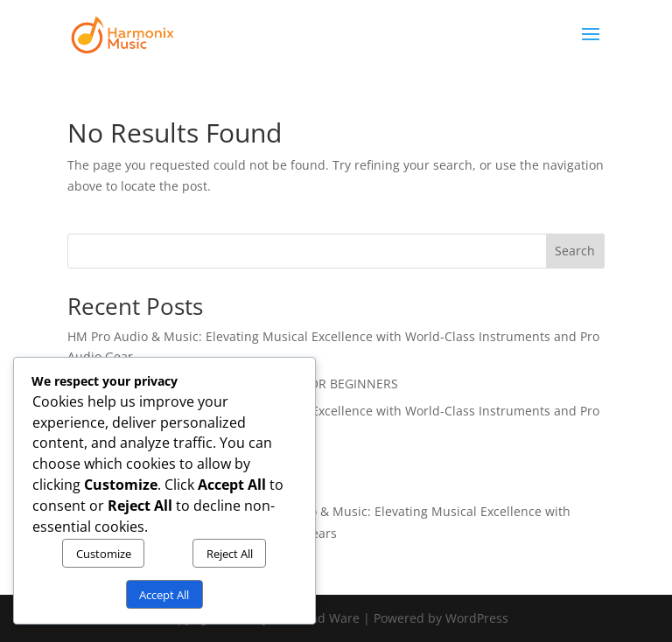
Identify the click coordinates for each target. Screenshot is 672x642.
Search (575, 251)
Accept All (164, 595)
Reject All (230, 554)
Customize (104, 554)
